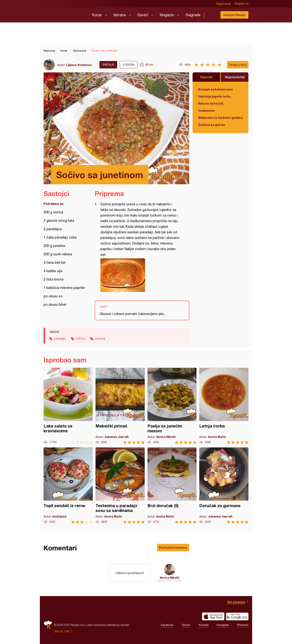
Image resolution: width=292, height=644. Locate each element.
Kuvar (97, 15)
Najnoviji (206, 77)
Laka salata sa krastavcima (68, 406)
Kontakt (125, 625)
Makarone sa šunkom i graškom (220, 118)
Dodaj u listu (238, 65)
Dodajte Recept (234, 15)
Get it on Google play (237, 616)
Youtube (203, 625)
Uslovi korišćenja (96, 625)
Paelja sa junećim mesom (172, 406)
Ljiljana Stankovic (79, 65)
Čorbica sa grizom (212, 125)
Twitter (186, 625)
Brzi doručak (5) (172, 486)
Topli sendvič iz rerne (68, 486)
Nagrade (193, 15)
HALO (68, 631)
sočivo (81, 339)
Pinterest (243, 625)
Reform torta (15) (211, 103)
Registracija (223, 4)
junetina (100, 339)
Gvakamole (206, 111)
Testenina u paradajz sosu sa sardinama (120, 486)
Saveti (143, 15)
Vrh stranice (236, 602)
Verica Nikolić (170, 578)
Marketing (113, 625)
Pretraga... (212, 15)
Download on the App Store (213, 616)
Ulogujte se (241, 4)
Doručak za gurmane (224, 486)
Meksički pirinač (120, 406)
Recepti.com (65, 13)
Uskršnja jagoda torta (214, 96)
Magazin (167, 15)
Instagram (223, 625)
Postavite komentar (173, 547)
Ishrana (120, 15)
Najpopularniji (235, 77)
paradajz (60, 339)
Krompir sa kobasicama (215, 89)
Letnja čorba (224, 406)
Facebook (167, 625)
